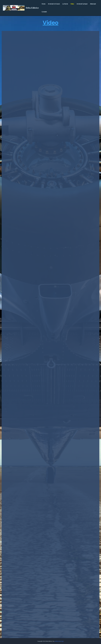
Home (44, 4)
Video (72, 4)
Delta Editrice (32, 8)
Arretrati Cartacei (82, 4)
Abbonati (93, 4)
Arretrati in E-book (54, 4)
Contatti (44, 12)
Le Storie (65, 4)
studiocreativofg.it (59, 641)
